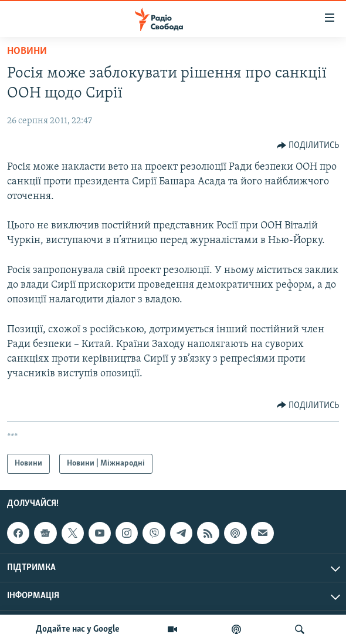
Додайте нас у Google (78, 629)
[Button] (308, 146)
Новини (27, 51)
